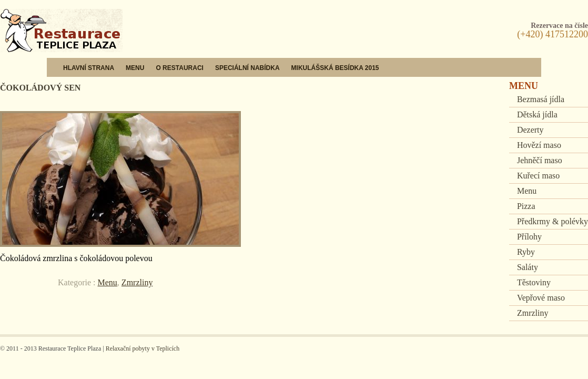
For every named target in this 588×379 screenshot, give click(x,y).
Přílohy (529, 237)
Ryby (526, 252)
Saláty (528, 267)
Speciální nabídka (247, 68)
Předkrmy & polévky (552, 221)
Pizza (526, 206)
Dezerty (530, 130)
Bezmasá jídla (541, 99)
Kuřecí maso (538, 176)
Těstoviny (534, 282)
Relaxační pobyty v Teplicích (143, 348)
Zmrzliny (137, 282)
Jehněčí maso (540, 160)
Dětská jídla (537, 114)
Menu (135, 68)
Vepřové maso (541, 298)
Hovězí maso (539, 145)
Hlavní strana (89, 68)
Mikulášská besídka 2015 (335, 68)
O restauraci (179, 68)
